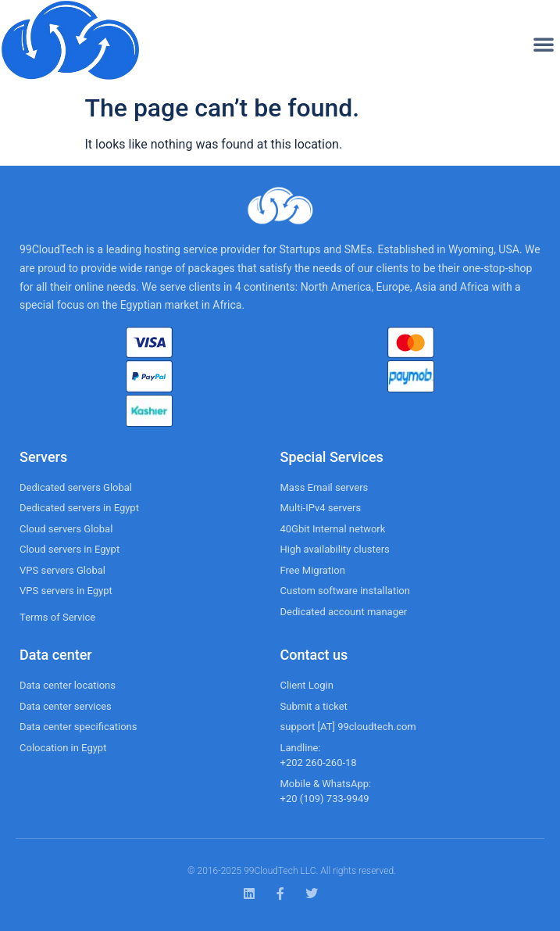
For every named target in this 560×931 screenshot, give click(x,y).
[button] (544, 44)
